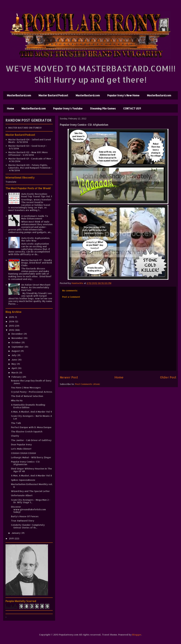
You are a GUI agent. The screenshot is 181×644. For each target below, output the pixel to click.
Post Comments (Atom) (88, 384)
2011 (12, 538)
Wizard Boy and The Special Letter (30, 491)
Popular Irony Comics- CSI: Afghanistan (25, 463)
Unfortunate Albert (22, 495)
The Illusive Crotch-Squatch (27, 432)
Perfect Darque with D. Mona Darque (31, 427)
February (17, 377)
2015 (12, 317)
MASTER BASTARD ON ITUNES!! (25, 128)
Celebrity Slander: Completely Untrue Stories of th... (28, 526)
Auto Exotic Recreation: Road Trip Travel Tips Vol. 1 (37, 195)
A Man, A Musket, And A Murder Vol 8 (31, 476)
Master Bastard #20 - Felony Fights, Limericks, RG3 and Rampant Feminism (29, 166)
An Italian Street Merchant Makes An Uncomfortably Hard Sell (36, 287)
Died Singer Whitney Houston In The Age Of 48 (31, 470)
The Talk (16, 423)
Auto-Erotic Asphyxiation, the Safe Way (36, 239)
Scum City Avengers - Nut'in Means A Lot (31, 417)
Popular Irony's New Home (123, 95)
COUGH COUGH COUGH (23, 453)
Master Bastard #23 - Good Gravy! (27, 146)
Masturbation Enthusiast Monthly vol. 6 (32, 486)
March (15, 373)
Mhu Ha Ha (17, 400)
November (17, 338)
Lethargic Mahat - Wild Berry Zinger (31, 457)
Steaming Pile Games (103, 108)
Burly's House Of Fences (25, 516)
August (16, 351)
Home (10, 108)
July (14, 355)
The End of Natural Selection (27, 396)
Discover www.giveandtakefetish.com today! (28, 509)
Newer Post (69, 377)
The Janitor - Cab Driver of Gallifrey (31, 440)
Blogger (137, 635)
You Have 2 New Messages (26, 388)
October (16, 342)
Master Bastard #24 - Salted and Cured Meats (30, 141)
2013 (12, 326)
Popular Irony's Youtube (68, 108)
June (15, 360)
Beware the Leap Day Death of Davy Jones (31, 382)
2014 (12, 321)
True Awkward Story (23, 521)
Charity (15, 436)
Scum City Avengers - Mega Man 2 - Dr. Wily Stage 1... (31, 501)
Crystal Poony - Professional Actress (32, 392)
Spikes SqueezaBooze (23, 480)
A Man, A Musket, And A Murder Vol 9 (31, 412)
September (18, 347)
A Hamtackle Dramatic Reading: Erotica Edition (28, 406)
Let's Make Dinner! (21, 449)
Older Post (168, 377)
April (14, 368)
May (14, 364)
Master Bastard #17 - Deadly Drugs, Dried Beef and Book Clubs (37, 263)
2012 (12, 330)
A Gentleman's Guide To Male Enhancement (35, 217)
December (17, 334)
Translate (11, 182)
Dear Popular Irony (21, 444)
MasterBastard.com (19, 95)
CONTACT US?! (132, 108)
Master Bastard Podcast (53, 95)
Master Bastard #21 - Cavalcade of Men (30, 159)
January (16, 533)
